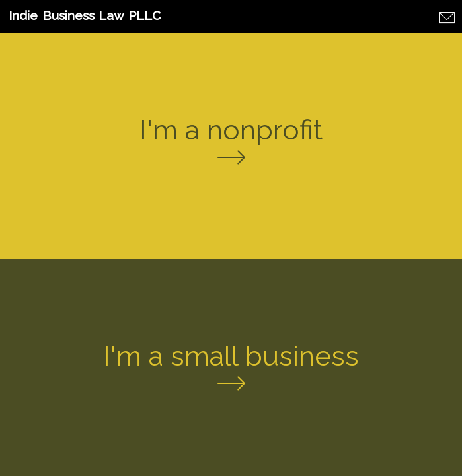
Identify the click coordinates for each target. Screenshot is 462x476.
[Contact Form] (448, 19)
